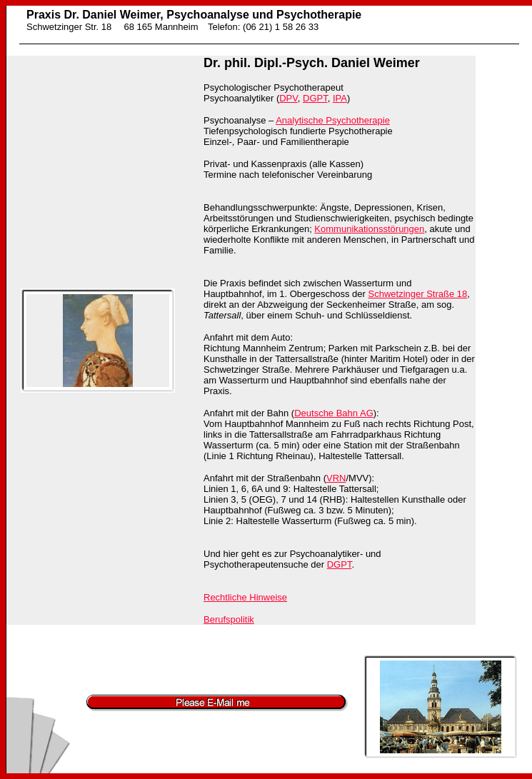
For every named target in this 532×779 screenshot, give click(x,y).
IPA (340, 98)
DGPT (315, 98)
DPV (288, 98)
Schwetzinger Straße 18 (418, 294)
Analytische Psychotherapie (333, 120)
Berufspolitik (229, 619)
